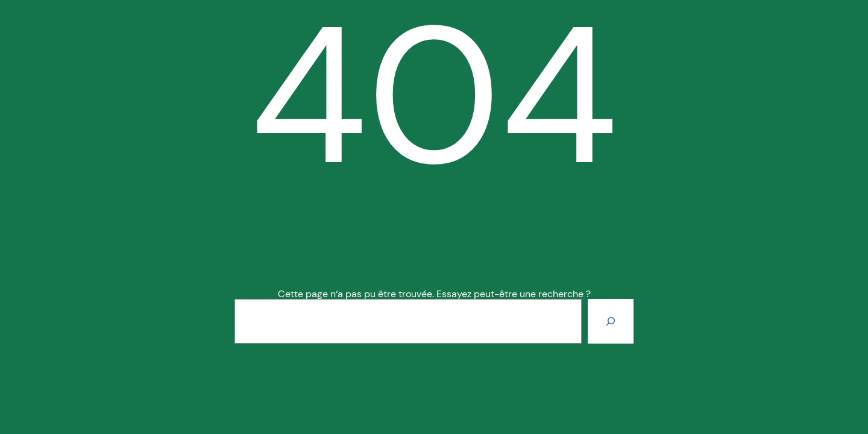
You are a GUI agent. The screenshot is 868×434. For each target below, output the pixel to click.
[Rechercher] (611, 321)
